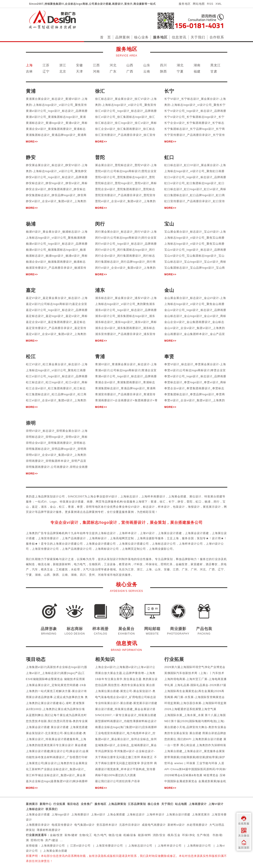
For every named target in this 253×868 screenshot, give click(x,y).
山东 (147, 65)
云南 (147, 71)
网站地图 (199, 4)
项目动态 (73, 804)
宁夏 (180, 71)
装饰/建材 (71, 835)
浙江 (63, 65)
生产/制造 (203, 835)
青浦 (71, 507)
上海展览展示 (201, 814)
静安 (181, 502)
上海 (29, 65)
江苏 (46, 65)
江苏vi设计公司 (80, 846)
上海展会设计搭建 (38, 814)
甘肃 (214, 71)
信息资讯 (179, 37)
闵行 (217, 502)
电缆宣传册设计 (62, 825)
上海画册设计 (198, 804)
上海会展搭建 (116, 814)
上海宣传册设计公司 (109, 846)
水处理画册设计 (197, 825)
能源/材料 (144, 835)
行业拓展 (59, 804)
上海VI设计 (216, 804)
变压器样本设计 (107, 825)
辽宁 (46, 71)
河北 (113, 65)
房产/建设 (52, 840)
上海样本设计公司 (170, 846)
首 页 (106, 37)
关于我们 (198, 37)
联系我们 (52, 809)
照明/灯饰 (37, 840)
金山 (53, 507)
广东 (113, 71)
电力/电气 (100, 835)
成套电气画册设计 (154, 825)
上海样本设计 (156, 814)
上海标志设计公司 (140, 846)
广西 (130, 71)
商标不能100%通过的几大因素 (116, 775)
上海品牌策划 (117, 804)
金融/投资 (56, 835)
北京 (63, 71)
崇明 (89, 507)
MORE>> (32, 142)
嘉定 (35, 507)
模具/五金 (174, 835)
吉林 (29, 71)
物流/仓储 (115, 835)
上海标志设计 (35, 809)
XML (219, 4)
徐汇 (163, 502)
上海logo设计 (61, 814)
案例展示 (32, 804)
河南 (96, 71)
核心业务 (141, 37)
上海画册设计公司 (53, 846)
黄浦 (154, 502)
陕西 (163, 71)
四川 (163, 65)
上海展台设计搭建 (178, 814)
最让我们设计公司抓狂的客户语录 (118, 781)
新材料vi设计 (176, 825)
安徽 (79, 65)
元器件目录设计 (130, 825)
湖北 (180, 65)
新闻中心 (46, 804)
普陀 (190, 502)
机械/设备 (130, 835)
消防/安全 (159, 835)
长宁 (172, 502)
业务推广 (87, 804)
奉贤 (80, 507)
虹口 (199, 502)
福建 (197, 71)
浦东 (44, 507)
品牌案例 (123, 37)
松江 (62, 507)
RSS (210, 4)
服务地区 (185, 4)
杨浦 (208, 502)
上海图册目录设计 (38, 825)
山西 (130, 65)
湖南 (197, 65)
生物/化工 (86, 835)
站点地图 (181, 804)
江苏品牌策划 (137, 804)
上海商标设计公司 (199, 846)
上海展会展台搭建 (55, 851)
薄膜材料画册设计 (49, 830)
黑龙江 (216, 65)
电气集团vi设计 (85, 825)
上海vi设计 (98, 814)
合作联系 (217, 37)
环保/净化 (189, 835)
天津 (79, 71)
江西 (96, 65)
